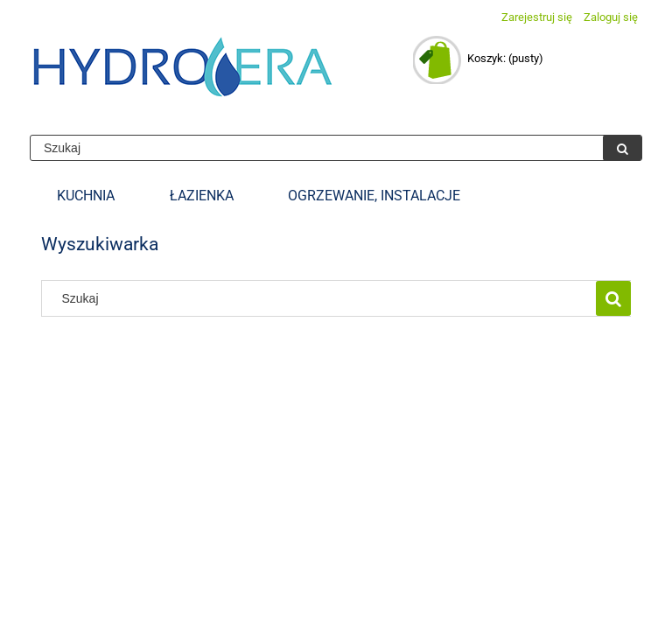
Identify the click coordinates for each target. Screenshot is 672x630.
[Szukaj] (622, 148)
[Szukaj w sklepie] (317, 148)
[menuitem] (86, 196)
